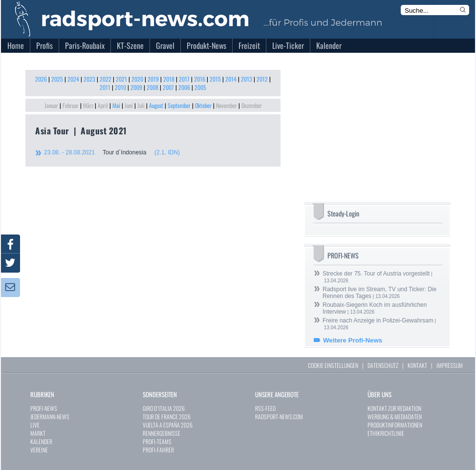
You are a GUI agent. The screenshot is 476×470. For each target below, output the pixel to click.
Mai (116, 105)
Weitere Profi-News (353, 340)
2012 (262, 79)
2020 (137, 79)
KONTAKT (417, 365)
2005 (200, 87)
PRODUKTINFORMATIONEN (395, 425)
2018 (169, 79)
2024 (73, 79)
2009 (136, 87)
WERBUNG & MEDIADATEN (395, 417)
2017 (184, 79)
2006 (184, 87)
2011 (105, 87)
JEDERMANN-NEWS (50, 417)
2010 (120, 87)
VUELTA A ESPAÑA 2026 (168, 425)
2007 (168, 87)
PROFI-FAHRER (158, 450)
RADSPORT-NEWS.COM (279, 417)
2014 (231, 79)
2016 (200, 79)
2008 (152, 87)
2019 (153, 79)
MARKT (38, 433)
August (156, 105)
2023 (89, 79)
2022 (106, 79)
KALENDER (41, 441)
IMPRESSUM (450, 365)
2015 (215, 79)
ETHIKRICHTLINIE (386, 433)
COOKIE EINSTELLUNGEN (333, 365)
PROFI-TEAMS (157, 441)
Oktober (203, 105)
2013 (247, 79)
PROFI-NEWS (44, 408)
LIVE (35, 425)
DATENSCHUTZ (383, 365)
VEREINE (39, 450)
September (179, 105)
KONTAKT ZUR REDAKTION (394, 408)
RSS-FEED (265, 408)
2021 (121, 79)
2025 (57, 79)
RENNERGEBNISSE (162, 433)
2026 (41, 79)
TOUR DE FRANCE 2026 (167, 417)
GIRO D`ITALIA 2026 (164, 408)
